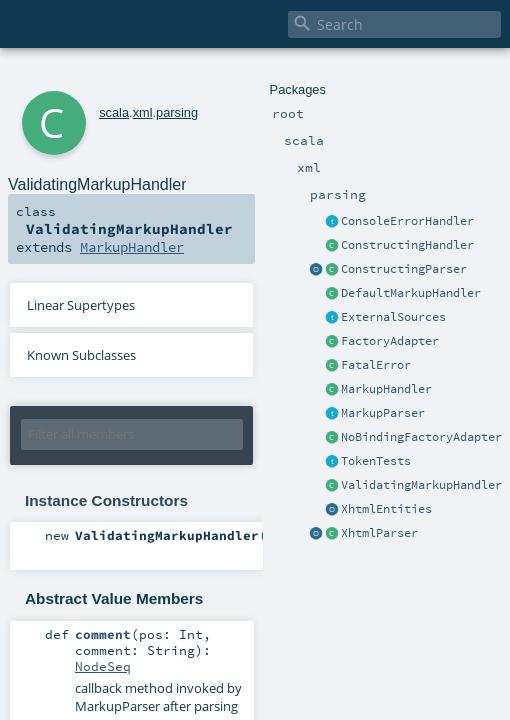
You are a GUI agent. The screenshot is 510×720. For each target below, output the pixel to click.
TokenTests (376, 461)
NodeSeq (103, 666)
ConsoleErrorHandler (407, 221)
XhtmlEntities (386, 509)
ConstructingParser (404, 269)
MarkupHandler (386, 389)
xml (143, 112)
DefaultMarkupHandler (411, 293)
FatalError (376, 365)
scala (114, 112)
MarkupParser (383, 413)
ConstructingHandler (407, 245)
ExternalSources (393, 317)
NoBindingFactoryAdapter (421, 437)
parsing (177, 112)
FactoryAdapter (390, 341)
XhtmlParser (379, 533)
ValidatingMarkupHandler (421, 485)
